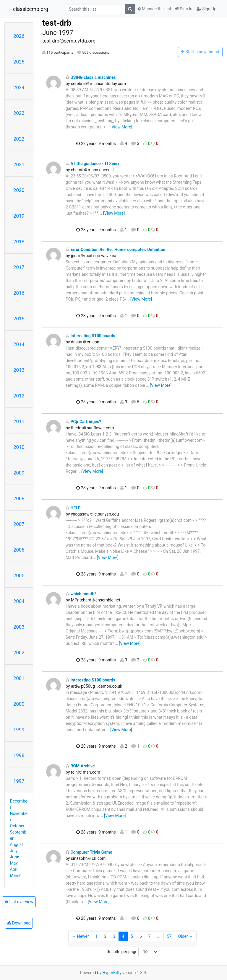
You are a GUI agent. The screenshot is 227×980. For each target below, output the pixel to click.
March (16, 875)
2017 (19, 267)
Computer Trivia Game (89, 852)
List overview (19, 902)
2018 (19, 242)
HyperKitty (112, 973)
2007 (19, 524)
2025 (19, 62)
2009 (19, 473)
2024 (19, 87)
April (14, 869)
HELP (73, 508)
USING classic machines (91, 77)
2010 (19, 447)
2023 (19, 113)
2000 (19, 704)
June (15, 857)
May (14, 863)
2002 (19, 653)
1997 (19, 781)
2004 (19, 601)
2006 (19, 550)
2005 (19, 575)
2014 (19, 344)
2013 (19, 370)
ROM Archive (80, 766)
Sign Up (206, 9)
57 (169, 936)
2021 (19, 164)
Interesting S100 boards (90, 336)
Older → (185, 936)
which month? (81, 594)
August (17, 844)
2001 (19, 678)
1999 (19, 730)
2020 (19, 190)
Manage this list (154, 9)
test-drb (57, 23)
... (159, 936)
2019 (19, 216)
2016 (19, 293)
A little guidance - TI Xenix (93, 164)
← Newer (80, 936)
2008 (19, 498)
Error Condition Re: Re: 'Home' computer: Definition (115, 250)
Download (19, 923)
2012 (19, 396)
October (17, 826)
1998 (19, 755)
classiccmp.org (31, 9)
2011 (19, 421)
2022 (19, 139)
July (14, 851)
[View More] (121, 127)
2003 (19, 627)
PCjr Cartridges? (83, 422)
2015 (19, 319)
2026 (19, 36)
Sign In (184, 9)
